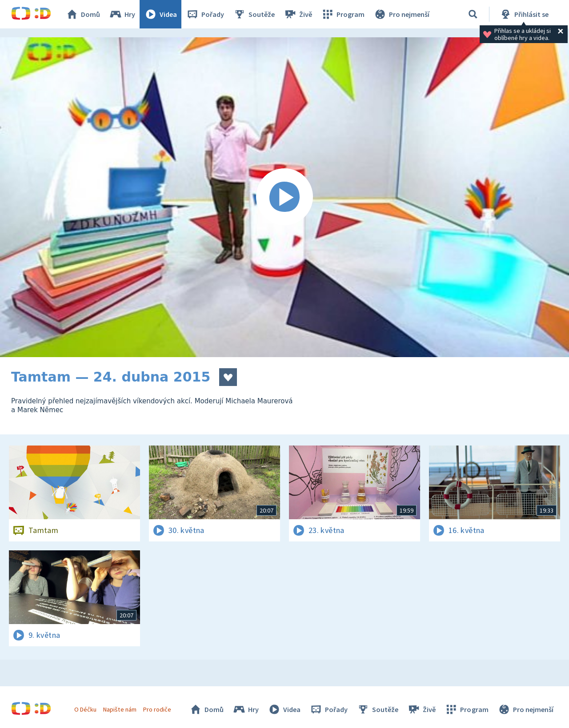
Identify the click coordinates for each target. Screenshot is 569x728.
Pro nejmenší (401, 14)
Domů (83, 14)
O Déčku (85, 709)
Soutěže (254, 14)
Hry (122, 14)
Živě (298, 14)
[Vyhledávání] (473, 14)
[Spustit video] (284, 197)
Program (343, 14)
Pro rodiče (157, 709)
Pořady (205, 14)
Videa (160, 14)
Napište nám (120, 709)
